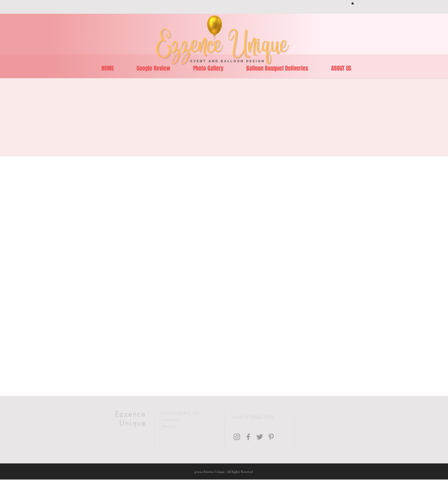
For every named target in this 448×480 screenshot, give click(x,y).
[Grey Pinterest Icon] (271, 437)
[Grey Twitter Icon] (260, 437)
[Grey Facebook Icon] (248, 437)
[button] (353, 3)
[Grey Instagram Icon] (237, 437)
